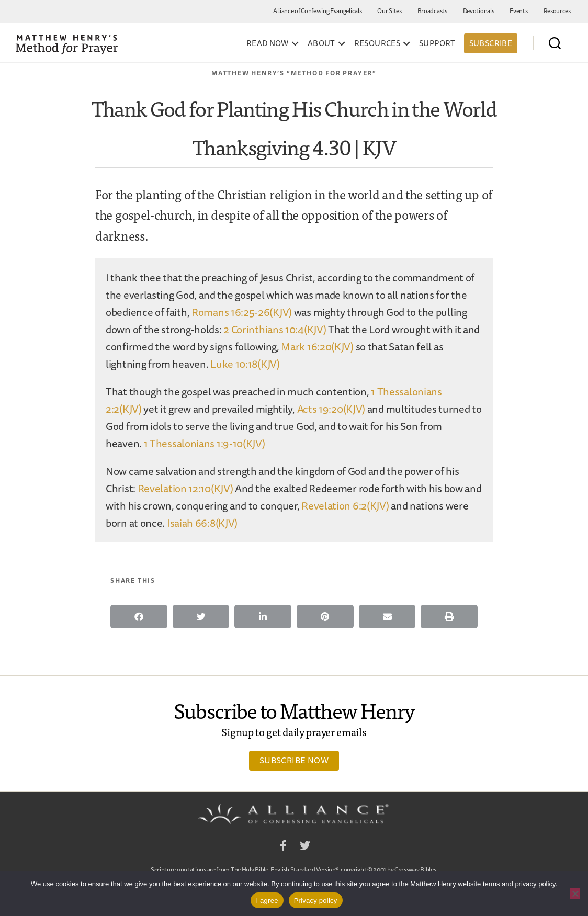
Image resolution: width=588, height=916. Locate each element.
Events (518, 11)
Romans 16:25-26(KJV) (242, 312)
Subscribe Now (294, 760)
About (321, 43)
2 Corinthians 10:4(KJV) (275, 329)
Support (437, 43)
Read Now (268, 43)
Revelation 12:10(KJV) (185, 488)
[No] (575, 894)
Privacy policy (316, 901)
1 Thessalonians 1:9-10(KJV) (205, 443)
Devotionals (479, 11)
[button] (139, 617)
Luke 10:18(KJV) (245, 364)
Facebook (283, 847)
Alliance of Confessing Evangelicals (318, 11)
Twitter (305, 847)
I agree (267, 901)
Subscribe (491, 43)
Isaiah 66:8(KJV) (202, 523)
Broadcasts (432, 11)
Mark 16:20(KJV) (317, 347)
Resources (557, 11)
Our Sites (389, 11)
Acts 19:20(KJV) (331, 409)
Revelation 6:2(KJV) (345, 506)
